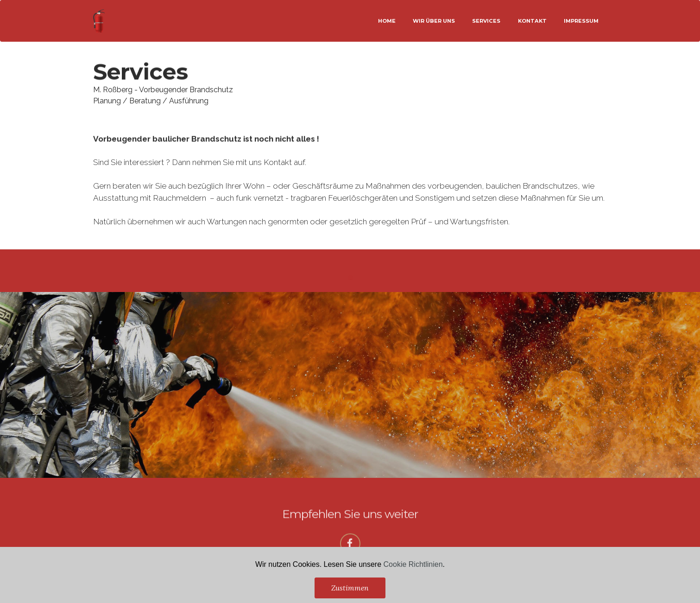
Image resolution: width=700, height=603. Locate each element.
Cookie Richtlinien (413, 581)
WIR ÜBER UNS (434, 21)
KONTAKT (532, 21)
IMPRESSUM (581, 21)
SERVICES (486, 21)
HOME (387, 21)
